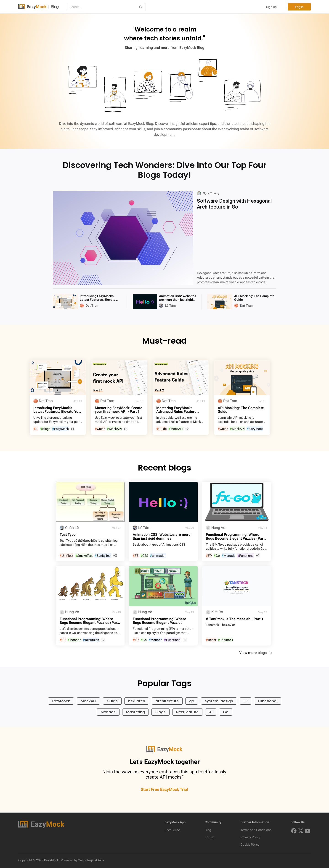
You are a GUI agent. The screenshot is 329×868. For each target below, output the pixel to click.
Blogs (56, 7)
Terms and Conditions (256, 830)
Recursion (91, 640)
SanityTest (103, 556)
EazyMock (60, 429)
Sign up (271, 7)
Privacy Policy (250, 837)
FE (136, 556)
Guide (100, 429)
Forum (209, 837)
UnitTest (66, 556)
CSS (144, 556)
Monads (228, 556)
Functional (246, 556)
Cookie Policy (250, 844)
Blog (208, 830)
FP (209, 556)
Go (217, 556)
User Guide (172, 830)
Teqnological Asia (91, 860)
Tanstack (226, 640)
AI (36, 429)
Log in (299, 7)
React (211, 640)
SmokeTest (84, 556)
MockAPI (114, 429)
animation (158, 556)
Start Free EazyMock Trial (164, 789)
